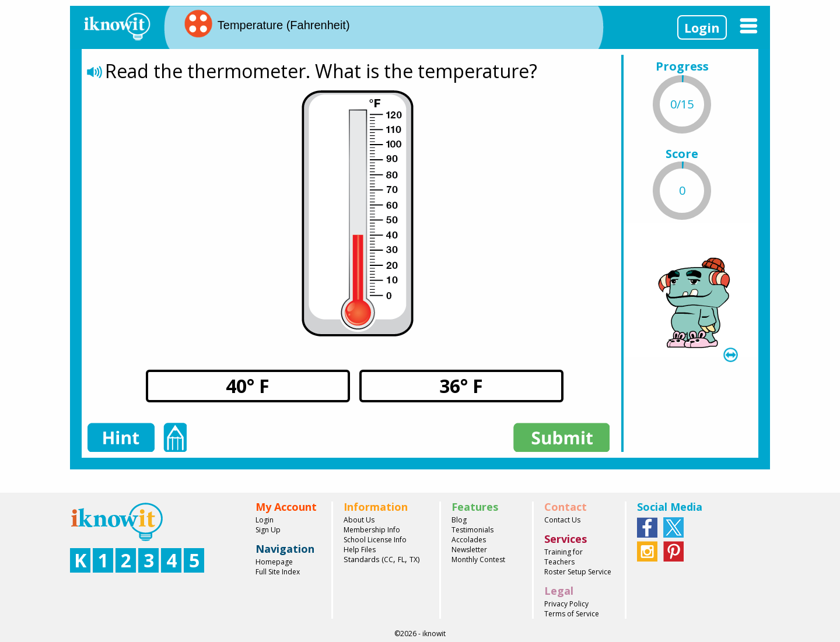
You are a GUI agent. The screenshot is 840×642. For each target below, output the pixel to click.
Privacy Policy (566, 604)
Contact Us (562, 520)
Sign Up (268, 530)
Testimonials (473, 530)
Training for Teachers (563, 557)
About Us (359, 520)
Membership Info (372, 530)
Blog (459, 520)
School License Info (375, 540)
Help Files (360, 550)
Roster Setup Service (578, 572)
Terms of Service (572, 614)
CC (388, 559)
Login (702, 27)
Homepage (274, 562)
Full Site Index (278, 572)
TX (414, 559)
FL (401, 559)
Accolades (469, 540)
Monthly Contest (478, 559)
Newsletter (469, 550)
